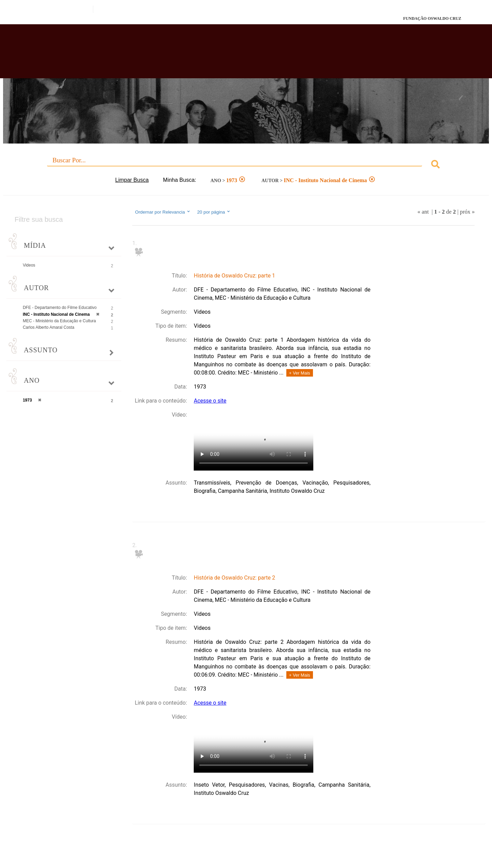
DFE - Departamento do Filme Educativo (60, 308)
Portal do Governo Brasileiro (53, 9)
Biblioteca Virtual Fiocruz (213, 55)
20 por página (214, 212)
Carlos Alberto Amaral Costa (49, 327)
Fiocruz (48, 19)
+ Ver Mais (300, 373)
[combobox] (246, 165)
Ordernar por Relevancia (163, 212)
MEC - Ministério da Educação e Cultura (59, 321)
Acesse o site (210, 401)
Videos (29, 265)
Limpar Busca (132, 180)
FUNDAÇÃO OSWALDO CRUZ (432, 18)
